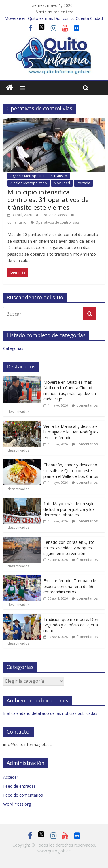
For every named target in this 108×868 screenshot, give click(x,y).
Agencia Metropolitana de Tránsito (39, 176)
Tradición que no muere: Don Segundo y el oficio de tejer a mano (71, 625)
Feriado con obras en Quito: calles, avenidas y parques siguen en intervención (70, 548)
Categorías (13, 348)
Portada (84, 183)
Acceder (11, 777)
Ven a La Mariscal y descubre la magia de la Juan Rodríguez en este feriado (71, 432)
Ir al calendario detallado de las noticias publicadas (50, 713)
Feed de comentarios (23, 795)
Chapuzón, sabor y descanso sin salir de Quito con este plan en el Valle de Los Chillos (71, 470)
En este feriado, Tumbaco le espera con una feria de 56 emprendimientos (70, 586)
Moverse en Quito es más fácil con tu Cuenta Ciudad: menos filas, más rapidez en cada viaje (70, 391)
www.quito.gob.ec (54, 851)
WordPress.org (17, 804)
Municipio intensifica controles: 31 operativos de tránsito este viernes (48, 200)
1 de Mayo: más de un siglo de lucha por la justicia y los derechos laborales (69, 509)
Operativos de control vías (57, 222)
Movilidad (62, 183)
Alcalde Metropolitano (29, 183)
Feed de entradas (19, 786)
